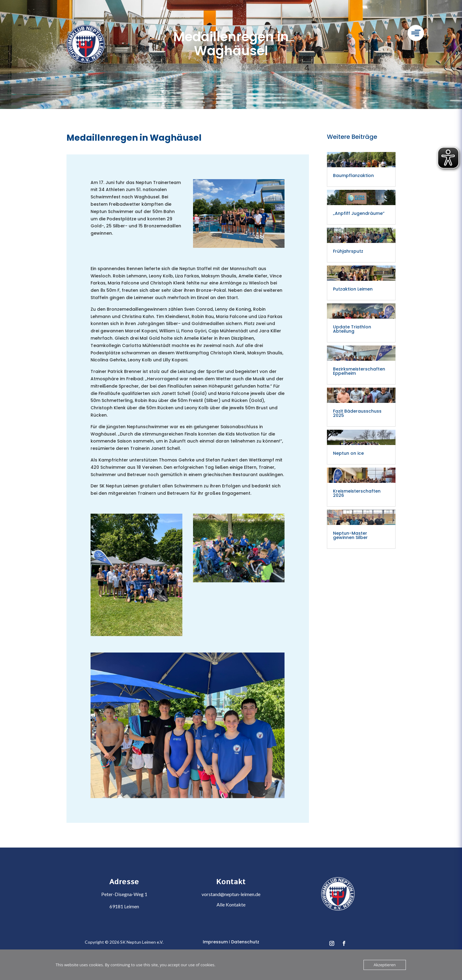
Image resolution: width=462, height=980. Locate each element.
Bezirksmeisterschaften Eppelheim (359, 371)
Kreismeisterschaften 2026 (357, 493)
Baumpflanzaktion (353, 175)
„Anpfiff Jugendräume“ (359, 213)
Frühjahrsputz (348, 251)
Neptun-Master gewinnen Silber (351, 535)
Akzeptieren (385, 965)
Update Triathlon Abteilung (352, 329)
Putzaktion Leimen (353, 289)
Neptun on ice (348, 453)
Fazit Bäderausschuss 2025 (357, 413)
